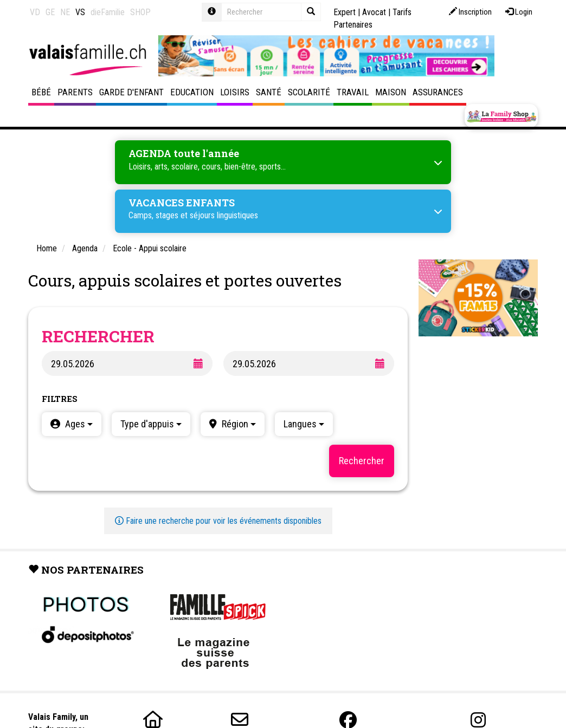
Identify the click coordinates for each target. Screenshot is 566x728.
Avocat (374, 12)
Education (192, 92)
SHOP (140, 12)
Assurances (438, 92)
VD (35, 12)
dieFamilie (108, 12)
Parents (75, 92)
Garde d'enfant (131, 92)
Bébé (41, 92)
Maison (391, 92)
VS (80, 12)
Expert (345, 12)
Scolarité (309, 92)
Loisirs (235, 92)
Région (238, 424)
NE (65, 12)
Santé (269, 92)
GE (50, 12)
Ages (78, 424)
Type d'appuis (151, 424)
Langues (304, 424)
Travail (353, 92)
